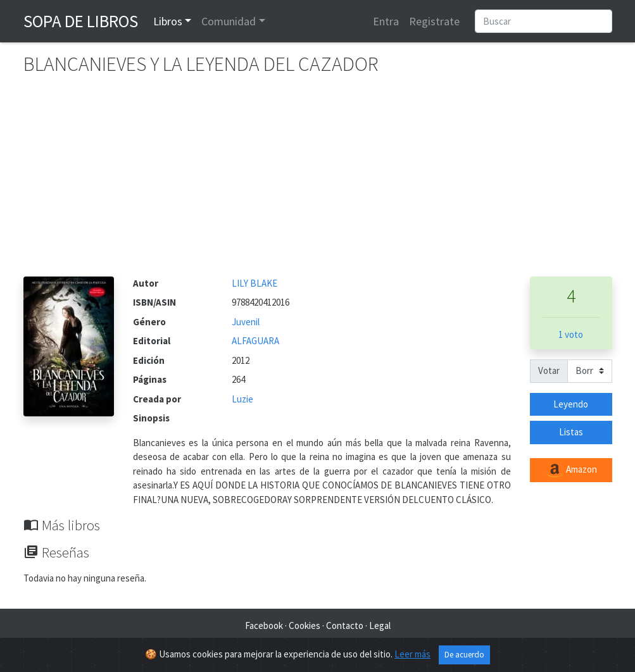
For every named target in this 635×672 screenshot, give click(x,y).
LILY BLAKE (255, 283)
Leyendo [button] (571, 404)
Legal (380, 625)
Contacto (345, 625)
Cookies (305, 625)
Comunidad (229, 21)
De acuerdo (464, 655)
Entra (386, 21)
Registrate (434, 21)
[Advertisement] (318, 182)
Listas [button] (571, 432)
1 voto (571, 334)
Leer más (412, 654)
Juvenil (246, 322)
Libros (168, 21)
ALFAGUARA (255, 341)
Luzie (242, 399)
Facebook (264, 625)
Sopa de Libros (81, 21)
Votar (549, 370)
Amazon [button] (571, 470)
